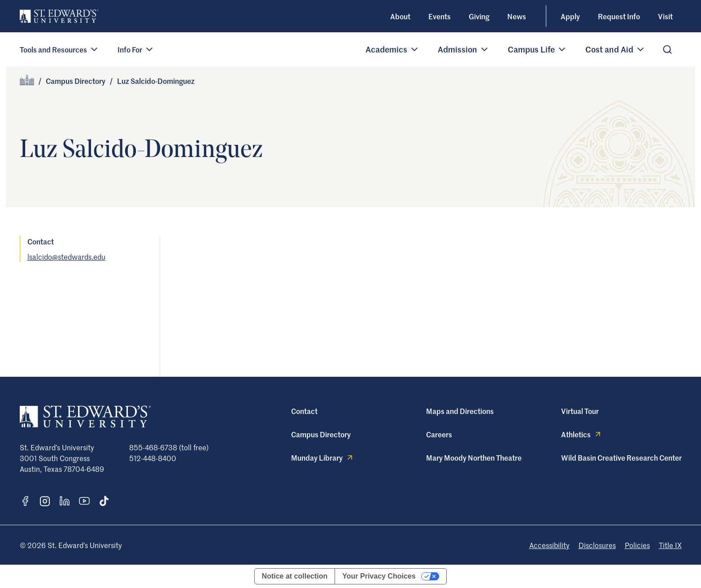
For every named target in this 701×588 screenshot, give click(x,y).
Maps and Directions (460, 411)
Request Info (619, 16)
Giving (479, 16)
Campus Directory (76, 81)
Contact (304, 411)
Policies (637, 545)
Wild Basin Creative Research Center (621, 457)
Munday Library (323, 457)
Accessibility (549, 545)
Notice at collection (295, 576)
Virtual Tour (580, 411)
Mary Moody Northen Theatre (474, 457)
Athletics (582, 434)
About (400, 16)
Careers (439, 434)
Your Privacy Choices (379, 576)
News (517, 16)
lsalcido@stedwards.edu (66, 257)
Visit (665, 16)
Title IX (670, 545)
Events (440, 16)
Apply (570, 16)
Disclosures (597, 545)
